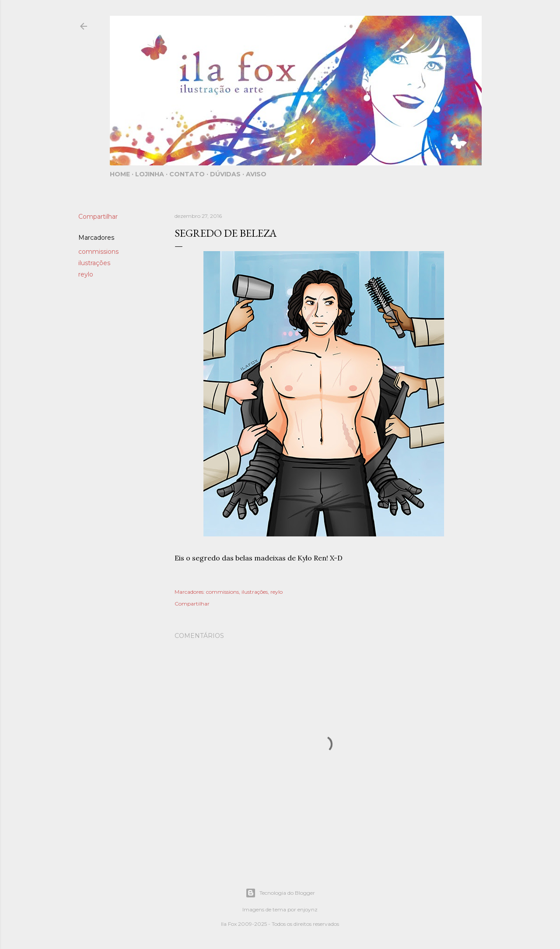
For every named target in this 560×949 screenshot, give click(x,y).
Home (120, 174)
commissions (98, 252)
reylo (86, 274)
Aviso (256, 174)
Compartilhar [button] (98, 217)
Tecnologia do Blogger (280, 893)
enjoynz (308, 909)
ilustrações (94, 263)
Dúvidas (225, 174)
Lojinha (150, 174)
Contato (187, 174)
